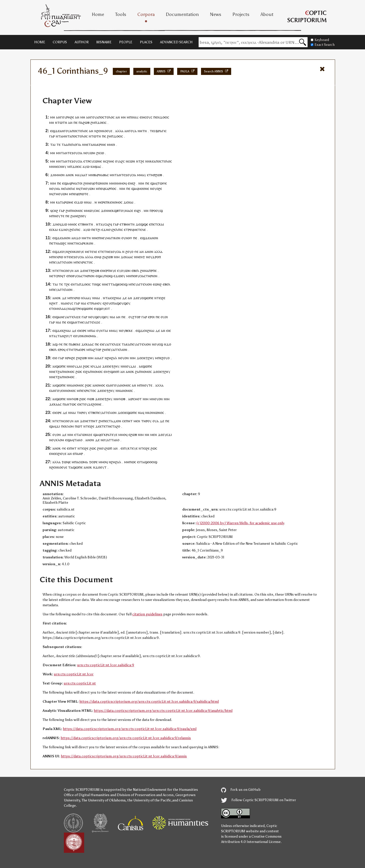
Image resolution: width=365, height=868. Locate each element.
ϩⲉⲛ (99, 131)
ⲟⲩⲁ (134, 131)
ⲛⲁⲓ (89, 202)
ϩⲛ (85, 183)
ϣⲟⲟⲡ (115, 371)
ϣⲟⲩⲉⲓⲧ (104, 308)
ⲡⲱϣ (108, 276)
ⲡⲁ (81, 122)
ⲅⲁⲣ (52, 136)
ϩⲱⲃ (86, 122)
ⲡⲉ (76, 122)
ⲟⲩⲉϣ (159, 344)
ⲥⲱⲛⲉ (97, 161)
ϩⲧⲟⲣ (136, 317)
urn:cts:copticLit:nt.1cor (74, 674)
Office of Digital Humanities (87, 795)
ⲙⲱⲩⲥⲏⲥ (93, 210)
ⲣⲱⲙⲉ (69, 202)
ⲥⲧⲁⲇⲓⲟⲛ (114, 421)
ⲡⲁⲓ (93, 330)
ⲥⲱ (102, 153)
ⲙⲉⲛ (137, 421)
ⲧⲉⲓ (69, 257)
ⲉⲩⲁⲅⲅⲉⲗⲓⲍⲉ (72, 317)
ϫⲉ (126, 202)
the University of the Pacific (149, 800)
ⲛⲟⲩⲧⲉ (59, 216)
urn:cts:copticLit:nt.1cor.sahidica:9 (106, 665)
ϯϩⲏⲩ (150, 358)
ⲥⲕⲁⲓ (161, 224)
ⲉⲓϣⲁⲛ (58, 317)
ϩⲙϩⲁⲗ (112, 358)
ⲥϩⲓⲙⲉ (110, 161)
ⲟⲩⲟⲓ (164, 317)
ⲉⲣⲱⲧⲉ (83, 194)
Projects (241, 14)
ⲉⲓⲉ (169, 330)
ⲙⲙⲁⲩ (142, 175)
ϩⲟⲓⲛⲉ (97, 404)
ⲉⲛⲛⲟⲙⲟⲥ (68, 390)
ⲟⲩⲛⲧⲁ (102, 330)
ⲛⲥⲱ (129, 161)
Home (98, 14)
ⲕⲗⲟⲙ (69, 426)
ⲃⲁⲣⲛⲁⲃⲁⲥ (101, 175)
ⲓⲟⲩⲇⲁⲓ (77, 366)
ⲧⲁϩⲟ (116, 426)
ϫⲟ (78, 238)
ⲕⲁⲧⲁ (60, 202)
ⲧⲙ (151, 175)
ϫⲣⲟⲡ (157, 257)
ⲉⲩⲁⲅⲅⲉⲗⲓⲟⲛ (63, 262)
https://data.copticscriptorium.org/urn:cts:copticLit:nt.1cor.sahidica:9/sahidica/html (149, 702)
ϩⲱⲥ (86, 366)
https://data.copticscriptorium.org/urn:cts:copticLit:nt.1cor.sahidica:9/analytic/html (163, 711)
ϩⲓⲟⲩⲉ (62, 453)
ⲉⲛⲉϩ (132, 183)
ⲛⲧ (98, 224)
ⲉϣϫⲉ (55, 131)
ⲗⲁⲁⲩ (87, 298)
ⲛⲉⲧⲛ (74, 243)
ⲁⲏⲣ (80, 453)
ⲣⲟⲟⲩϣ (157, 210)
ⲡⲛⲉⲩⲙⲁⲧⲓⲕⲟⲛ (109, 238)
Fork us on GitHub (241, 790)
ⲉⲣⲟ (151, 317)
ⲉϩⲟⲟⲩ (81, 216)
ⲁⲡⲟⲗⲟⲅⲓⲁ (74, 144)
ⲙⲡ (129, 117)
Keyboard (320, 40)
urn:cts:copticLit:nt (80, 683)
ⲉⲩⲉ (140, 298)
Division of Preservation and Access (145, 795)
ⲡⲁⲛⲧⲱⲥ (69, 404)
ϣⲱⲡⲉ (148, 298)
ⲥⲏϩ (55, 210)
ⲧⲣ (91, 303)
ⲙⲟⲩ (98, 303)
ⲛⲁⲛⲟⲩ (66, 303)
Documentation (182, 14)
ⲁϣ (55, 344)
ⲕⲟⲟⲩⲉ (107, 131)
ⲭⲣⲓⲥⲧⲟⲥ (86, 262)
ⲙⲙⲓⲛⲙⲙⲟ (117, 183)
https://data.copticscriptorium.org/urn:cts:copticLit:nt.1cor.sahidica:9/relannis (126, 738)
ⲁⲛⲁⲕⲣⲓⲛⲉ (98, 144)
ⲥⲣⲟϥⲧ (60, 276)
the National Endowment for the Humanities (162, 790)
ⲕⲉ (152, 161)
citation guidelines (147, 614)
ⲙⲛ (52, 166)
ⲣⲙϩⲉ (70, 117)
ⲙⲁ (58, 188)
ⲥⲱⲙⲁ (83, 462)
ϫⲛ (53, 175)
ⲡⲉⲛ (157, 117)
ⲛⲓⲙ (53, 183)
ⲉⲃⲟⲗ (135, 270)
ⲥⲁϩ (107, 224)
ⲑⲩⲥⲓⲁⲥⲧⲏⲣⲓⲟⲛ (83, 276)
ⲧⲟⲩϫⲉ (87, 404)
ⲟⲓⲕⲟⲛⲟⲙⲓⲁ (88, 336)
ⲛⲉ (56, 166)
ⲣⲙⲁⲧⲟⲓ (77, 183)
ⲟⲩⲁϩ (119, 161)
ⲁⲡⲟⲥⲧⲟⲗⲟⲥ (105, 117)
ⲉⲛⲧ (74, 284)
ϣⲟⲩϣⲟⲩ (123, 303)
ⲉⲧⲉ (52, 308)
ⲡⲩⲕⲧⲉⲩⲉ (131, 448)
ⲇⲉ (64, 298)
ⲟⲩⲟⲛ (125, 358)
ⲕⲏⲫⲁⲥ (96, 166)
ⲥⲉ (124, 421)
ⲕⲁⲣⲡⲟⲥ (110, 188)
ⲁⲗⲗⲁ (119, 131)
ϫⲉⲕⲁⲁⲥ (127, 257)
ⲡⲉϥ (101, 188)
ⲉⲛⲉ (52, 453)
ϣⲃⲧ (117, 210)
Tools (121, 14)
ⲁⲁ (99, 358)
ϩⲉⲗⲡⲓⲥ (75, 229)
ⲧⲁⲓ (53, 144)
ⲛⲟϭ (129, 238)
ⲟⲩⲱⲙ (90, 153)
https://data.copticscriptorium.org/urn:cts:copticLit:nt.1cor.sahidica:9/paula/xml (130, 729)
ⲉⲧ (89, 144)
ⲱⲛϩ (158, 284)
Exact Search (323, 45)
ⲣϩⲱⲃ (158, 175)
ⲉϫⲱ (117, 276)
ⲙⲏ (53, 117)
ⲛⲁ (58, 243)
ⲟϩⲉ (159, 188)
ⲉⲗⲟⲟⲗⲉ (69, 188)
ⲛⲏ (140, 131)
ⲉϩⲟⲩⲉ (107, 303)
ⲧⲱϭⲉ (162, 183)
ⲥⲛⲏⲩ (62, 166)
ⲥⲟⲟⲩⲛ (68, 270)
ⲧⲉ (152, 131)
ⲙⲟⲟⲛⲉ (144, 188)
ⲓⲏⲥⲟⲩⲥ (147, 117)
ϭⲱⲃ (75, 399)
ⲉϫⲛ (62, 229)
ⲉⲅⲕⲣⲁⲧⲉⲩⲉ (109, 435)
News (216, 14)
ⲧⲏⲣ (80, 412)
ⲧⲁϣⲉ (115, 284)
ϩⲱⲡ (109, 448)
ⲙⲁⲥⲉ (129, 210)
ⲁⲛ (77, 117)
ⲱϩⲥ (63, 243)
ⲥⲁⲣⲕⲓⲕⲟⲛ (86, 243)
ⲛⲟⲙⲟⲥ (117, 202)
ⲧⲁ (60, 136)
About (267, 14)
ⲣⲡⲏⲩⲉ (111, 270)
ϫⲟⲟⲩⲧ (101, 467)
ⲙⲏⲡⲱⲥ (130, 462)
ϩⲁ (72, 216)
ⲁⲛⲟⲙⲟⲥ (78, 385)
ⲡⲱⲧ (79, 426)
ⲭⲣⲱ (60, 257)
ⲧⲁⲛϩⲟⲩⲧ (65, 336)
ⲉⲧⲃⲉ (92, 412)
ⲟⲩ (64, 117)
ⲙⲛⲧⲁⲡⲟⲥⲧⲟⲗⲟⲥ (75, 136)
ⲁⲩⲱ (86, 166)
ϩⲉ (142, 161)
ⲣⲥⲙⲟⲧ (136, 399)
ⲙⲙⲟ (111, 144)
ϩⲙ (93, 122)
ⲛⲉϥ (90, 183)
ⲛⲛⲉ (109, 210)
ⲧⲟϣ (95, 284)
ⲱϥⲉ (67, 462)
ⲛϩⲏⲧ (53, 303)
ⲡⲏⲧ (94, 421)
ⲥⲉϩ (113, 298)
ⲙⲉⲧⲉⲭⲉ (140, 229)
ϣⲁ (66, 183)
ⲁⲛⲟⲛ (66, 238)
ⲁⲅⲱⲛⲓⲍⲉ (85, 435)
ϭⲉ (136, 251)
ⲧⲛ (144, 131)
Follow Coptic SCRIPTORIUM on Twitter (259, 800)
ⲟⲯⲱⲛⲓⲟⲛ (101, 183)
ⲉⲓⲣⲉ (83, 330)
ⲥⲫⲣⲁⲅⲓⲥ (160, 131)
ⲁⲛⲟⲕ (70, 175)
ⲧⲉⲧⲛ (104, 251)
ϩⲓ (98, 153)
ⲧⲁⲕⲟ (78, 440)
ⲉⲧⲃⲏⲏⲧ (84, 224)
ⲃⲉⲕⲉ (129, 330)
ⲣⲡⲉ (154, 270)
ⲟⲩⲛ (65, 251)
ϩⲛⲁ (67, 330)
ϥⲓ (100, 257)
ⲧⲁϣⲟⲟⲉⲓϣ (149, 462)
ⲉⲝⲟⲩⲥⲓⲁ (76, 153)
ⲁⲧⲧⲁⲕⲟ (113, 440)
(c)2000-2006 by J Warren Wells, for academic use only (240, 523)
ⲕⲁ (128, 344)
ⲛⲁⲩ (136, 117)
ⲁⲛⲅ (59, 117)
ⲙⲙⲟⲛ (60, 175)
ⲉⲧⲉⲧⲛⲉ (106, 426)
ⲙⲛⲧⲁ (61, 153)
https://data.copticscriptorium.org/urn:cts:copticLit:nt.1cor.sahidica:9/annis (124, 756)
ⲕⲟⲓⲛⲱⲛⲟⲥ (156, 412)
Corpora (146, 14)
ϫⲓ (58, 426)
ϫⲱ (80, 202)
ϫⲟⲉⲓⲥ (164, 117)
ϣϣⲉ (144, 224)
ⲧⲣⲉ (88, 161)
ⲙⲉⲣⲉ (102, 202)
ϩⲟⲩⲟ (129, 251)
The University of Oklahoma (104, 800)
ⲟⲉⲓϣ (124, 284)
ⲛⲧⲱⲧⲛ (61, 122)
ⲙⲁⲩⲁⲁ (80, 175)
